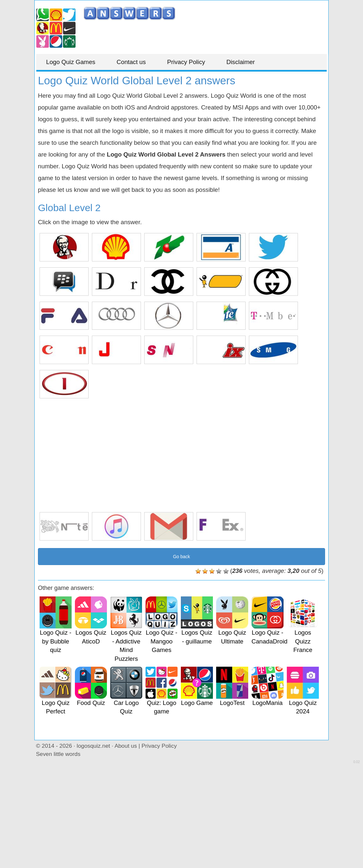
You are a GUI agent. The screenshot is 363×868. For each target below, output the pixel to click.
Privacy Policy (186, 62)
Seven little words (58, 754)
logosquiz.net (94, 746)
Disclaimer (241, 62)
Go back (181, 557)
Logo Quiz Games (71, 62)
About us (126, 746)
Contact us (131, 62)
